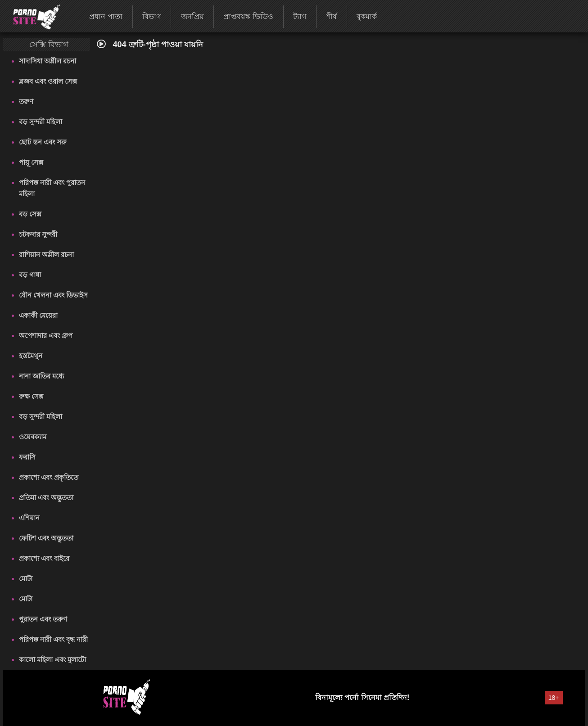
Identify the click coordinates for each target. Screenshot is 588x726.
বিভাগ (152, 16)
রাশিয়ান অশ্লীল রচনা (46, 255)
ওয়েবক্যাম (33, 437)
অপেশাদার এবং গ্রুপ (46, 336)
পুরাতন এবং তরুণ (43, 619)
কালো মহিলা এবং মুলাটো (53, 660)
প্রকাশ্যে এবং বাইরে (44, 558)
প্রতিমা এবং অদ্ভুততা (46, 498)
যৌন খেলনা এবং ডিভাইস (54, 295)
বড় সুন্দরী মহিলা (41, 122)
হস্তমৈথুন (31, 356)
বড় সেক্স (30, 214)
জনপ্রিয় (192, 16)
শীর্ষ (332, 16)
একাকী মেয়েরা (38, 315)
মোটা (26, 579)
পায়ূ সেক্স (31, 162)
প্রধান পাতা (106, 16)
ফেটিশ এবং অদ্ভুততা (46, 538)
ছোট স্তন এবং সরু (43, 142)
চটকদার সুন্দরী (38, 234)
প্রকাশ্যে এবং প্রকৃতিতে (49, 477)
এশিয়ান (29, 518)
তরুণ (26, 101)
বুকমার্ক (367, 16)
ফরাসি (27, 457)
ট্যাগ (300, 16)
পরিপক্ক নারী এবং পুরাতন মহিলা (52, 188)
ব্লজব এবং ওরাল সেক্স (48, 81)
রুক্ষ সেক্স (31, 396)
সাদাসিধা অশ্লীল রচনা (47, 61)
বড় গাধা (30, 275)
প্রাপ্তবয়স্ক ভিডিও (248, 16)
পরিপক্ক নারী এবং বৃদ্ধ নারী (54, 639)
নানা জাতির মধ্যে (41, 376)
